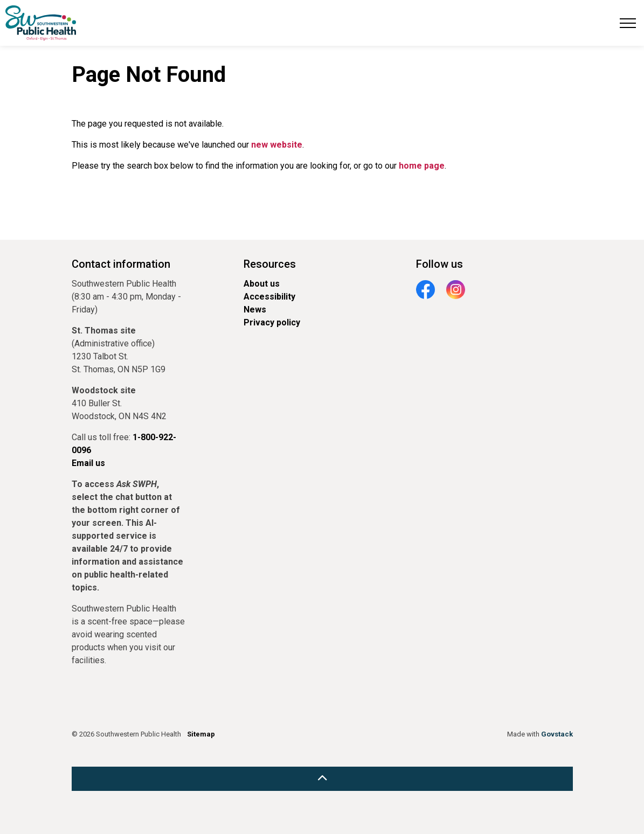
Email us (88, 463)
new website (277, 145)
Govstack (557, 734)
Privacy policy (272, 322)
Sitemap (201, 734)
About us (262, 284)
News (255, 310)
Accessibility (269, 297)
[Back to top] (322, 779)
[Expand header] (628, 23)
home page (422, 166)
